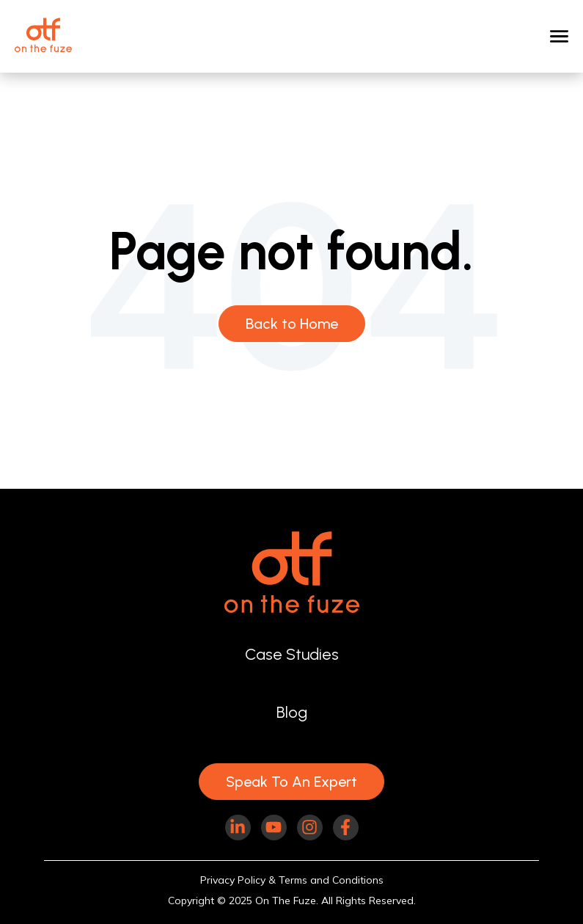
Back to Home (292, 324)
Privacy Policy (233, 880)
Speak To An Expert (291, 782)
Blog (292, 712)
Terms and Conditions (331, 880)
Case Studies (292, 654)
